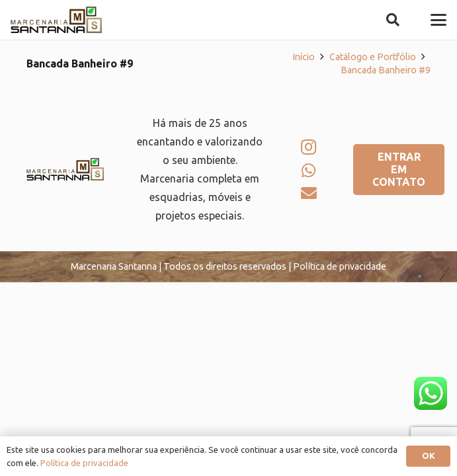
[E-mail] (309, 193)
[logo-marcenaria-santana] (56, 20)
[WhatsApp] (309, 171)
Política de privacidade (84, 463)
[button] (393, 20)
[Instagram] (309, 147)
